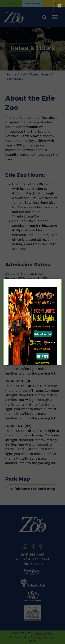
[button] (59, 6)
